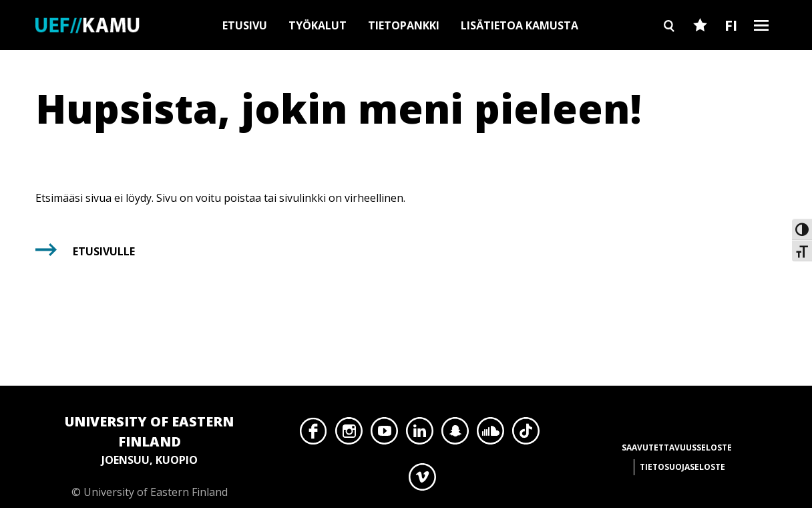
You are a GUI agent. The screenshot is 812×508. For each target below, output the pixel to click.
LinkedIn (420, 434)
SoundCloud (490, 434)
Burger (761, 48)
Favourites (700, 48)
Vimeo (422, 481)
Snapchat (455, 434)
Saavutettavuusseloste (677, 448)
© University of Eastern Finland (149, 456)
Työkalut (318, 25)
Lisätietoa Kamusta (520, 25)
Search (669, 48)
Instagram (349, 434)
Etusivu (245, 25)
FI (731, 25)
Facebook (314, 434)
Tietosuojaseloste (682, 467)
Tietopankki (404, 25)
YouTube (384, 434)
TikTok (526, 434)
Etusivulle (104, 251)
